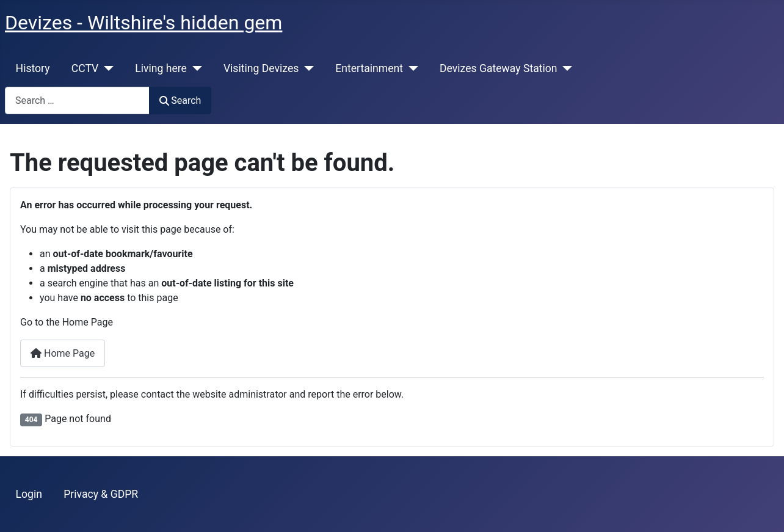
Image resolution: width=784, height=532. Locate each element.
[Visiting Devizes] (306, 68)
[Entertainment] (411, 68)
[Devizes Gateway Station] (565, 68)
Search (180, 100)
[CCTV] (106, 68)
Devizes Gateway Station (498, 68)
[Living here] (194, 68)
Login (29, 494)
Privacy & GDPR (101, 494)
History (33, 68)
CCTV (85, 68)
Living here (161, 68)
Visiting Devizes (261, 68)
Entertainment (369, 68)
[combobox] (77, 100)
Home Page (63, 353)
